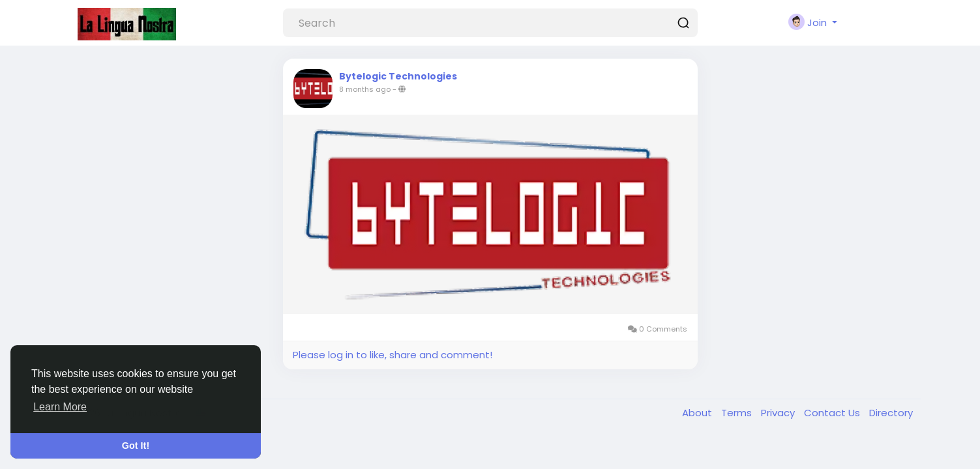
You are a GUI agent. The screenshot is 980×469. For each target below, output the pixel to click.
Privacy (779, 413)
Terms (738, 413)
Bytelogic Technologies (398, 76)
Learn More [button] (60, 407)
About (698, 413)
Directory (891, 413)
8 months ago (365, 89)
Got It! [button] (136, 446)
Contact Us (833, 413)
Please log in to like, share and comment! (393, 355)
